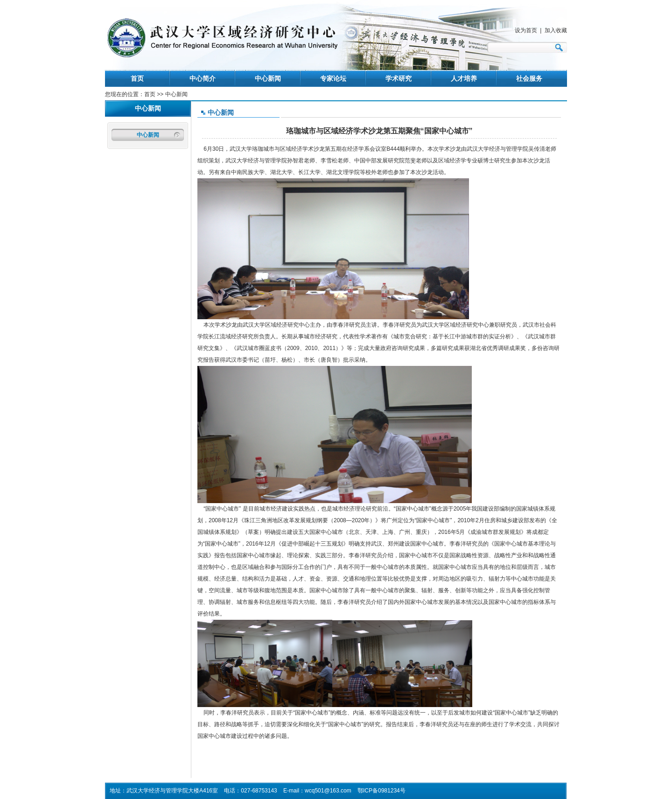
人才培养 (464, 78)
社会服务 (529, 78)
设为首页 (526, 30)
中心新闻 (268, 78)
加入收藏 (556, 30)
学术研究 (399, 78)
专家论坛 (333, 78)
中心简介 (203, 78)
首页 (137, 78)
